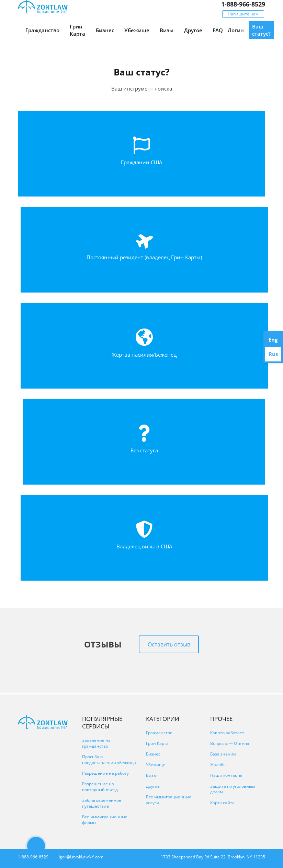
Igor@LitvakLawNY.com (81, 857)
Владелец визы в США (144, 546)
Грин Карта (77, 30)
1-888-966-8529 (243, 4)
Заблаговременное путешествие (102, 803)
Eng (273, 340)
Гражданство (42, 30)
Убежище (137, 30)
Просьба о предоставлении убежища (109, 760)
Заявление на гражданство (96, 743)
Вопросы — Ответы (230, 743)
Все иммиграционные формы (105, 820)
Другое (193, 30)
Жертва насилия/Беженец (144, 355)
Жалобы (218, 765)
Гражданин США (141, 162)
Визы (167, 30)
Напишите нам (243, 14)
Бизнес (105, 30)
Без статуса (144, 450)
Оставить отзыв (169, 644)
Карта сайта (222, 803)
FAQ (218, 30)
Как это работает (227, 733)
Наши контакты (226, 775)
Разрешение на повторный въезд (100, 787)
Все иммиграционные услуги (169, 800)
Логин (236, 30)
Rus (273, 354)
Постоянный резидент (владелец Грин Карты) (144, 257)
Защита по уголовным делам (233, 789)
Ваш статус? (261, 30)
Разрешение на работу (105, 773)
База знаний (223, 754)
